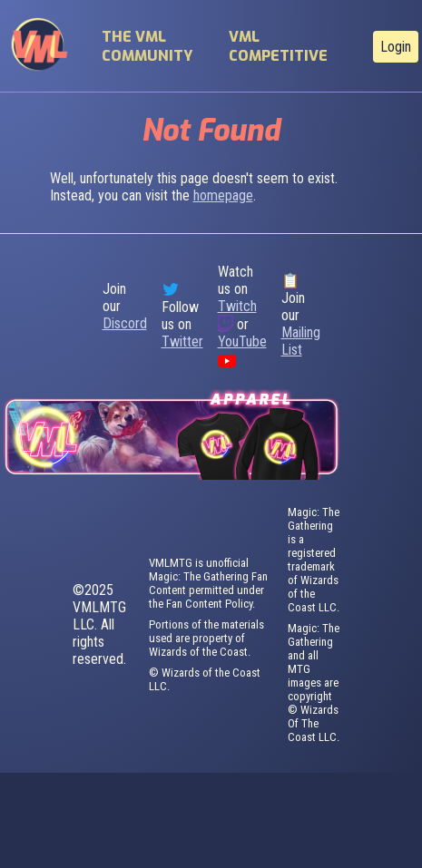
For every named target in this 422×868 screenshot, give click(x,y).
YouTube (242, 341)
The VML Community (147, 46)
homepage (223, 195)
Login (396, 47)
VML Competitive (278, 46)
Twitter (182, 341)
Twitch (237, 306)
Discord (125, 323)
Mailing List (301, 341)
